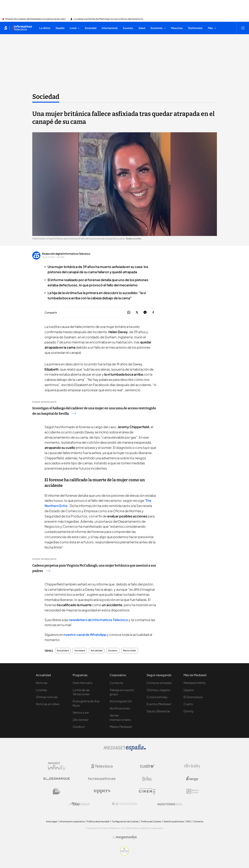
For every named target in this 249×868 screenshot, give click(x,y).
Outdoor (79, 727)
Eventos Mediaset (159, 704)
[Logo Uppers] (102, 791)
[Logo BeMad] (57, 791)
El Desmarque (193, 697)
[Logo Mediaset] (125, 750)
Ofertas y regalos (158, 690)
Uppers (189, 690)
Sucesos (113, 651)
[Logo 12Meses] (192, 791)
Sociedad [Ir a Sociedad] (46, 97)
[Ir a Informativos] (22, 28)
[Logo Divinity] (192, 766)
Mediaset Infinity (195, 683)
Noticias (42, 683)
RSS (189, 821)
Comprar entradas (159, 683)
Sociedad (80, 651)
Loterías (41, 690)
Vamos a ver (81, 712)
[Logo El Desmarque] (57, 779)
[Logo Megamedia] (126, 837)
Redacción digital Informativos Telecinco (66, 254)
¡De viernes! (81, 720)
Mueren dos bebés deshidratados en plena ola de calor (36, 19)
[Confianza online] (124, 854)
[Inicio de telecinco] (6, 28)
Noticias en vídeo (48, 704)
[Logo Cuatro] (147, 766)
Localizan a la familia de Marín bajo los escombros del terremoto (108, 19)
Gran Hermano (83, 683)
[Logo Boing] (147, 779)
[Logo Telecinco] (102, 766)
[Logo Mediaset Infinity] (57, 766)
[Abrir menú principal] (243, 28)
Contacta (116, 683)
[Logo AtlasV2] (79, 804)
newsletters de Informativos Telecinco (98, 620)
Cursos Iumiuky (157, 697)
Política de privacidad (98, 821)
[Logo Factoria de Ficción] (102, 779)
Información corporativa (72, 821)
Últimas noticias (47, 697)
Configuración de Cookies (125, 821)
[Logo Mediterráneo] (170, 804)
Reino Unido (130, 651)
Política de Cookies (151, 821)
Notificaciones (120, 708)
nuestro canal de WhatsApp (85, 634)
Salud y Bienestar (158, 711)
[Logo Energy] (192, 779)
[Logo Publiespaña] (125, 804)
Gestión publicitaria (174, 821)
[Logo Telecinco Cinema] (147, 791)
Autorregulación (121, 701)
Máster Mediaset (121, 727)
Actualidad (63, 651)
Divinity (189, 711)
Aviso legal (51, 821)
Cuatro (188, 704)
